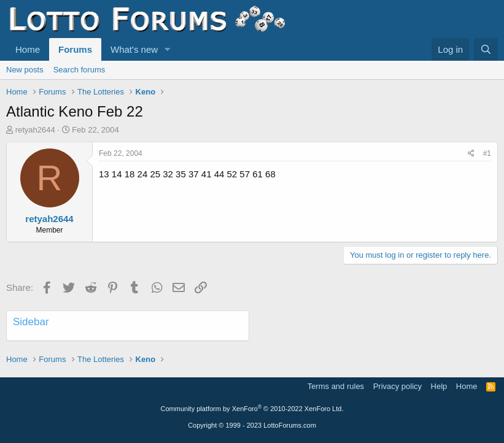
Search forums (79, 70)
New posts (25, 70)
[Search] (486, 49)
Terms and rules (336, 386)
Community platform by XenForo (252, 409)
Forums (75, 49)
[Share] (471, 154)
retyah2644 (35, 130)
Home (28, 49)
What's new (134, 49)
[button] (168, 49)
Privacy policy (397, 386)
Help (439, 386)
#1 (487, 153)
